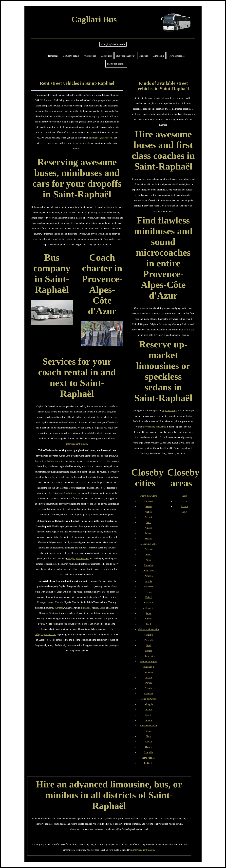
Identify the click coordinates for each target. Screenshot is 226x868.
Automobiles (90, 56)
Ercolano (149, 694)
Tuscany (185, 501)
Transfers (144, 56)
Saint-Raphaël (149, 758)
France (184, 506)
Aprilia (149, 581)
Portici (149, 683)
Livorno (149, 710)
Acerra (148, 720)
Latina (149, 592)
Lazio (102, 608)
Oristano (149, 501)
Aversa (149, 678)
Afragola (148, 704)
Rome (149, 613)
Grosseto (148, 603)
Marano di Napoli (149, 662)
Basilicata (86, 608)
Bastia (149, 555)
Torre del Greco (149, 699)
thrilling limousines (56, 461)
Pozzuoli (149, 640)
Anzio (148, 560)
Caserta (148, 715)
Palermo (149, 549)
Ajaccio (149, 528)
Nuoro (149, 506)
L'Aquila (149, 752)
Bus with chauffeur (125, 56)
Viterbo (148, 619)
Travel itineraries (176, 56)
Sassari (149, 517)
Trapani (149, 533)
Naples (149, 651)
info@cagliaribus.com (113, 44)
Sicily (185, 512)
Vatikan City (149, 608)
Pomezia (149, 576)
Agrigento (149, 635)
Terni (149, 645)
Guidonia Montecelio (149, 629)
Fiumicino (148, 565)
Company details (71, 56)
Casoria (149, 688)
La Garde (149, 763)
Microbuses (106, 56)
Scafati (149, 742)
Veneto (51, 602)
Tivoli (149, 624)
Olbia (149, 522)
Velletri (149, 597)
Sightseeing (158, 56)
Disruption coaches (116, 64)
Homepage (53, 56)
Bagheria (149, 587)
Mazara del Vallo (149, 544)
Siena (149, 736)
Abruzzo (59, 608)
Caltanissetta (149, 656)
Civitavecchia (148, 571)
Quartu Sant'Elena (149, 496)
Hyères (149, 747)
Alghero (148, 512)
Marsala (149, 539)
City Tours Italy (169, 410)
